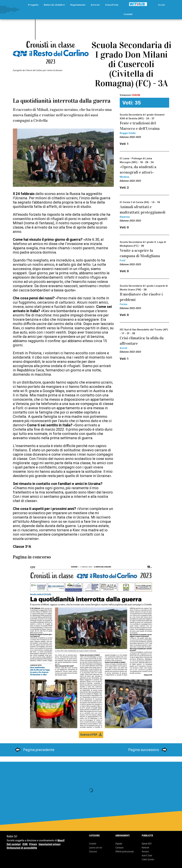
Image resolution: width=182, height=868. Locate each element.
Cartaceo (119, 848)
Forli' (123, 260)
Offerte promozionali (125, 852)
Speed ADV (147, 844)
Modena (124, 177)
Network (146, 848)
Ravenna (125, 217)
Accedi (161, 5)
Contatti (93, 844)
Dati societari (14, 844)
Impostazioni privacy (50, 844)
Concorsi (93, 852)
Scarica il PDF (89, 735)
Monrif (61, 840)
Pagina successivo (144, 750)
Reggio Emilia (128, 133)
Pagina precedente (39, 750)
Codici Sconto (148, 859)
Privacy (33, 844)
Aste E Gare (147, 855)
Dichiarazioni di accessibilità (22, 848)
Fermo (124, 304)
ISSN (25, 844)
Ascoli (123, 348)
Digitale (119, 844)
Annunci (145, 852)
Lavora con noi (96, 848)
